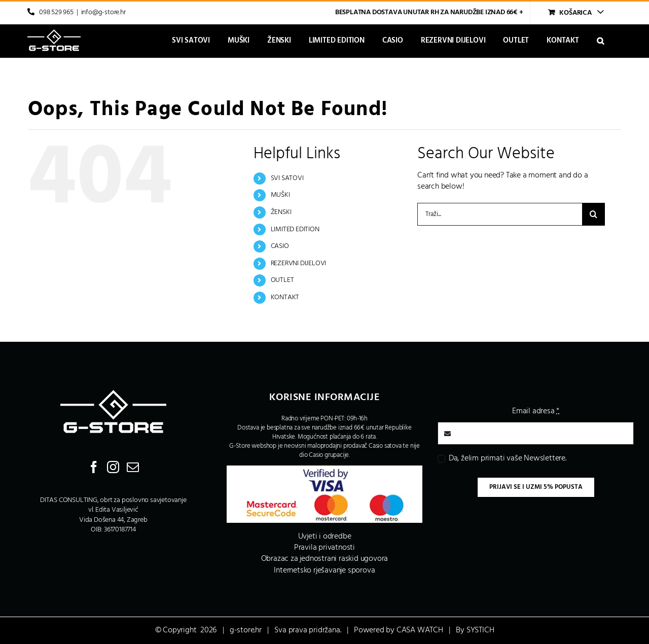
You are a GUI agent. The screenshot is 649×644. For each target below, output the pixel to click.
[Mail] (133, 467)
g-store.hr (246, 630)
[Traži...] (500, 214)
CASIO (280, 246)
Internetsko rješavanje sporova (324, 570)
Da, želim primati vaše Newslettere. (508, 458)
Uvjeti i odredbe (325, 536)
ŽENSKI (281, 212)
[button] (600, 41)
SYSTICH (480, 630)
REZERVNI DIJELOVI (299, 263)
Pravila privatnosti (324, 548)
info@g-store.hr (103, 12)
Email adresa (536, 411)
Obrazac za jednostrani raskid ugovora (325, 559)
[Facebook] (94, 467)
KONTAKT (285, 297)
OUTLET (282, 280)
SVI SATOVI (287, 178)
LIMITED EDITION (295, 229)
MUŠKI (280, 195)
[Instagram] (113, 467)
